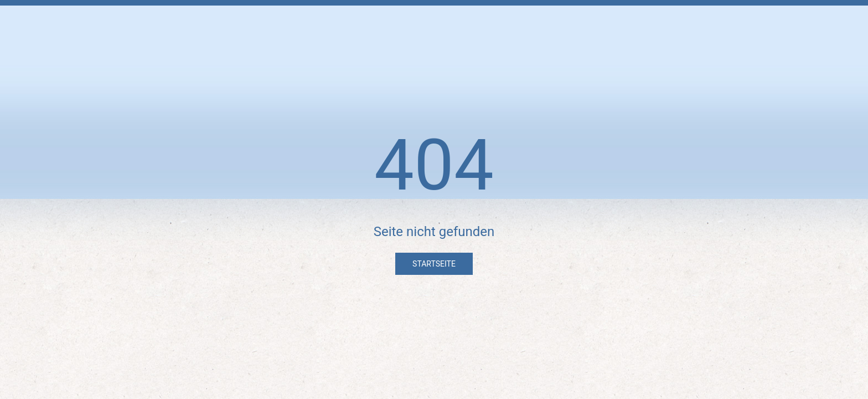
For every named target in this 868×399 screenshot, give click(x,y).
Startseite (434, 264)
